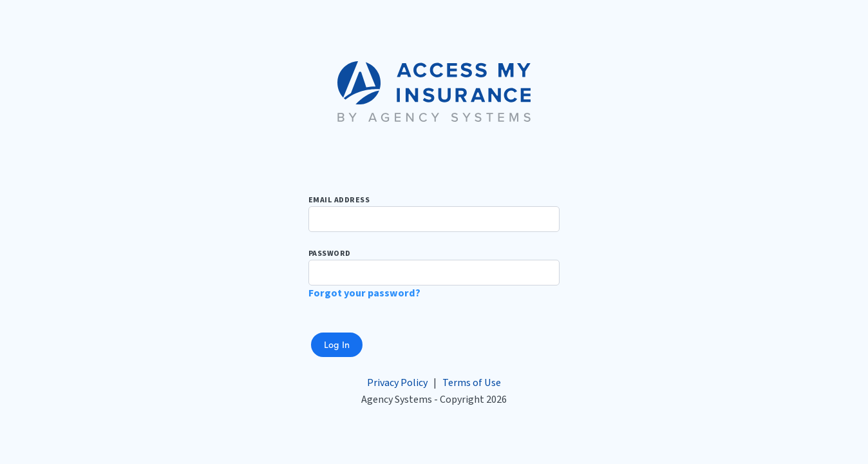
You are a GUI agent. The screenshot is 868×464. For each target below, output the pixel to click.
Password (434, 267)
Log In (337, 344)
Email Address (434, 213)
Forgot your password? (364, 293)
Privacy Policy (397, 383)
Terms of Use (472, 383)
